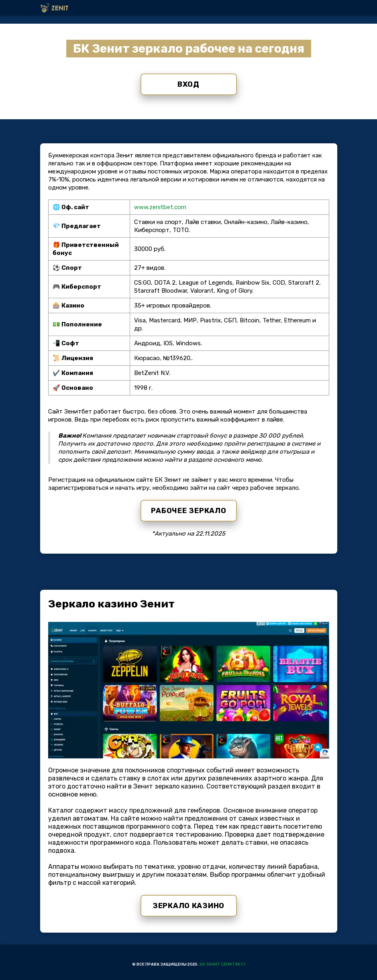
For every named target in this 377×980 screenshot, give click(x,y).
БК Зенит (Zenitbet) (222, 964)
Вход (188, 84)
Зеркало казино (188, 906)
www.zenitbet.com (160, 207)
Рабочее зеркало (189, 511)
